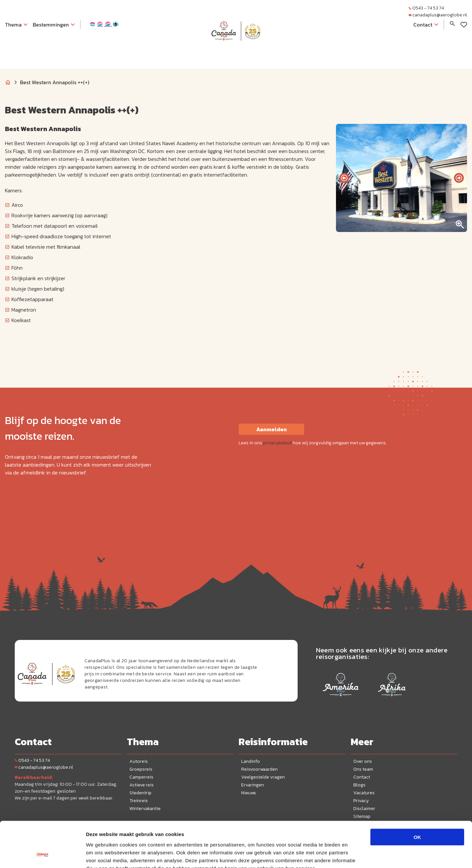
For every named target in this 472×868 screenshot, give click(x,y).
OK (417, 797)
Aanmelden (272, 429)
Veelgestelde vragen (263, 777)
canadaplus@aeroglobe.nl (438, 15)
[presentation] (344, 178)
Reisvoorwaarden (259, 769)
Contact (362, 777)
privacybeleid (277, 443)
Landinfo (251, 761)
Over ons (363, 761)
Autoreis (139, 761)
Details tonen (354, 855)
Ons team (363, 769)
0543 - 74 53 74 (426, 8)
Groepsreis (141, 769)
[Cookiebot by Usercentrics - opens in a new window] (42, 855)
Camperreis (141, 777)
